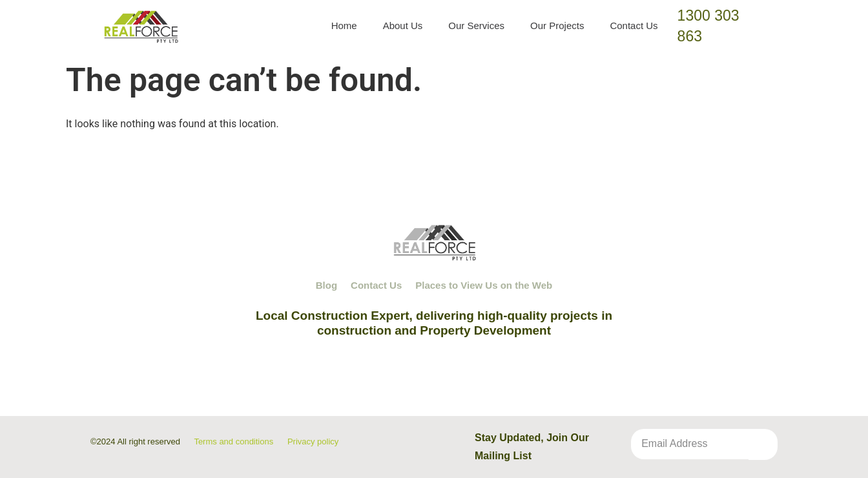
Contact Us (634, 26)
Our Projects (557, 26)
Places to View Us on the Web (484, 285)
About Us (403, 26)
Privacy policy (313, 442)
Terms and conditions (233, 442)
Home (344, 26)
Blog (326, 285)
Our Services (476, 26)
